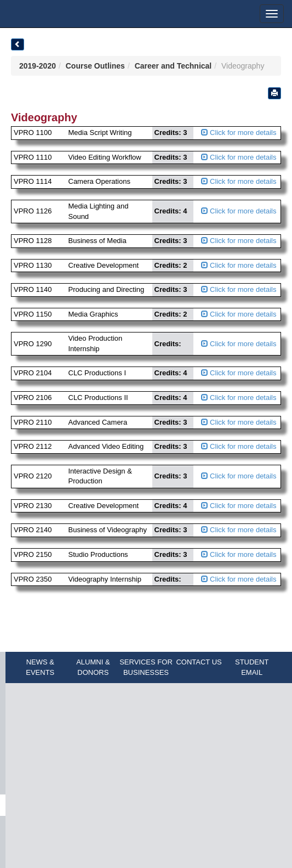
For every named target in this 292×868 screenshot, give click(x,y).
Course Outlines (95, 66)
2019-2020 (38, 66)
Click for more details (239, 133)
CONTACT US (199, 662)
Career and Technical (173, 66)
